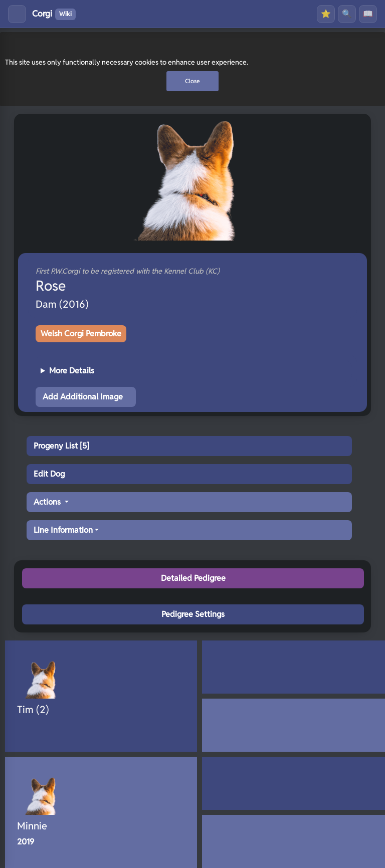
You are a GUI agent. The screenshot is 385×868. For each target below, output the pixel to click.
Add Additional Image (83, 397)
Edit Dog (49, 474)
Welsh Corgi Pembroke (81, 334)
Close (192, 81)
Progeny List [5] (61, 446)
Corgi (54, 14)
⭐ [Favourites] (326, 14)
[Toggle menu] (17, 14)
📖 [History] (368, 14)
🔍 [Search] (347, 14)
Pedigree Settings (193, 614)
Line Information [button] (63, 530)
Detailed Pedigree (193, 578)
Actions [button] (48, 502)
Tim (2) (33, 710)
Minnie (32, 826)
